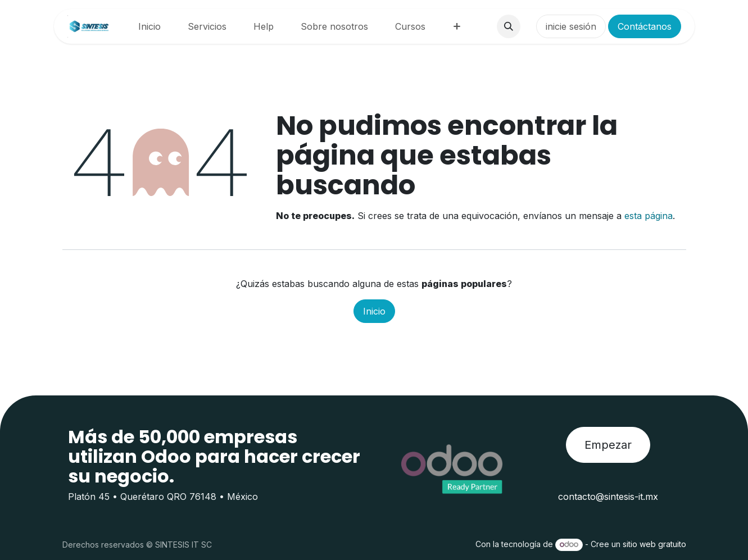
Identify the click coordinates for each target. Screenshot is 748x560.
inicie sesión (571, 26)
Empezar (608, 445)
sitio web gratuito (654, 544)
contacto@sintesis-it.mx (608, 497)
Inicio (374, 311)
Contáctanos (645, 26)
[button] (509, 26)
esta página (649, 216)
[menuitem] (149, 26)
